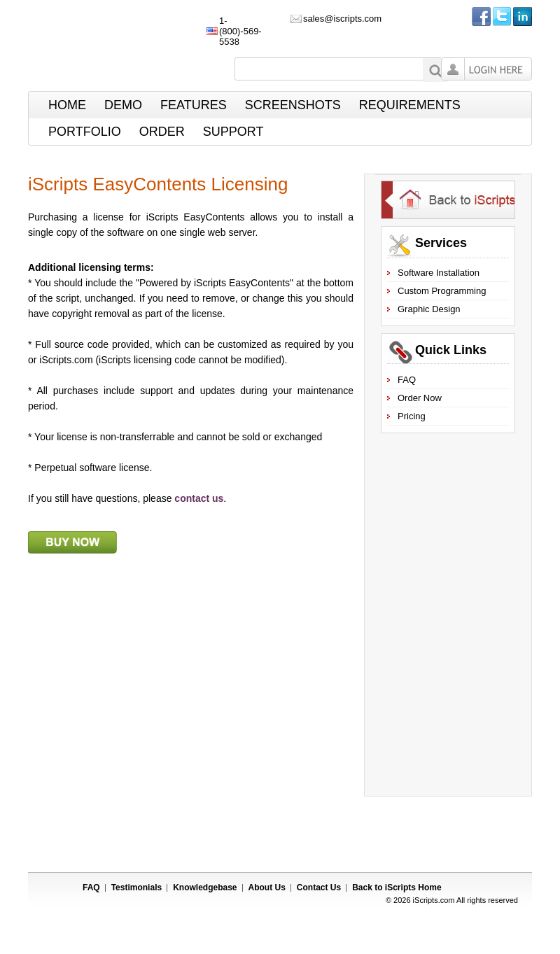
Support (233, 132)
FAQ (407, 380)
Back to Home (397, 888)
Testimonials (136, 888)
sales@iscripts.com (342, 19)
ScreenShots (293, 105)
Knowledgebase (205, 888)
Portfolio (85, 132)
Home (67, 105)
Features (194, 105)
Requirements (410, 105)
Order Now (420, 398)
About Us (267, 888)
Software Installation (439, 273)
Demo (123, 105)
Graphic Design (429, 309)
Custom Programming (442, 291)
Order (162, 132)
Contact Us (319, 888)
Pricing (412, 416)
